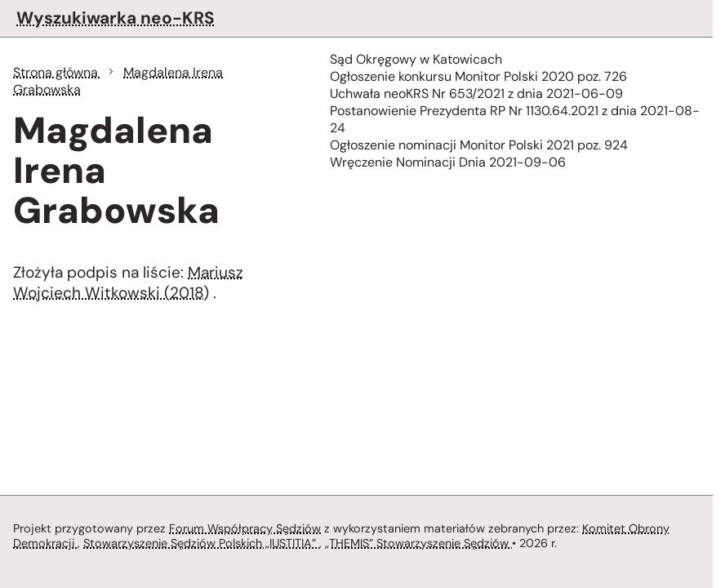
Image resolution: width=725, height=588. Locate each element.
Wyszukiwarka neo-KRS (116, 18)
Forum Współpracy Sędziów (245, 528)
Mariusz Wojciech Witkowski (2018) (128, 283)
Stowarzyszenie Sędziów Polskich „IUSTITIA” (201, 543)
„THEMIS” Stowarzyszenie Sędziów (418, 543)
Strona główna (57, 72)
